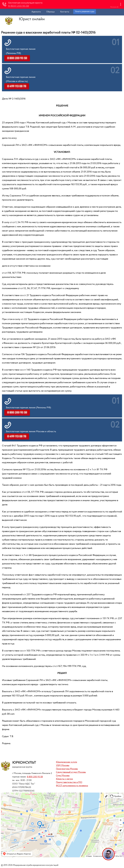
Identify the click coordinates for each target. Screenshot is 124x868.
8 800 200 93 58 (35, 777)
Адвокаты (36, 12)
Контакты (65, 12)
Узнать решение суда (85, 12)
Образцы (50, 12)
